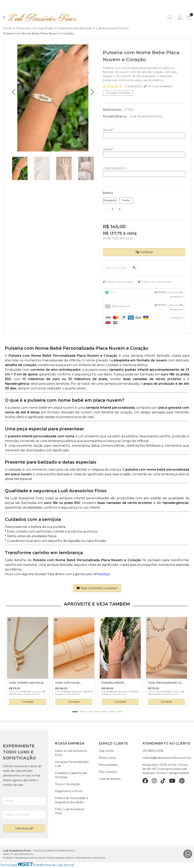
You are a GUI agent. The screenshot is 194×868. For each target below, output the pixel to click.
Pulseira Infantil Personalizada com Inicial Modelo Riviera (120, 683)
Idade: (108, 149)
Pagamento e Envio (69, 791)
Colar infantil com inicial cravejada (27, 683)
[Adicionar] (120, 210)
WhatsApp (101, 574)
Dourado (110, 201)
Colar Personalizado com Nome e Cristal (166, 683)
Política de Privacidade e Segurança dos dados (72, 801)
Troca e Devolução (68, 784)
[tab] (144, 295)
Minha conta (107, 758)
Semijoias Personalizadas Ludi (72, 764)
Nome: (109, 130)
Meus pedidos (108, 765)
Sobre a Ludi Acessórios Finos (71, 753)
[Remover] (105, 210)
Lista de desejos (110, 779)
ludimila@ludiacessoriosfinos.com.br (167, 758)
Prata (126, 201)
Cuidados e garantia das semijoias (71, 775)
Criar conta (106, 751)
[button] (14, 92)
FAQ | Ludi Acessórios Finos (70, 812)
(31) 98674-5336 (153, 751)
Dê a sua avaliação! (158, 86)
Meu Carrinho (108, 772)
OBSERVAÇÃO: (115, 169)
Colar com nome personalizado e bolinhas (74, 683)
